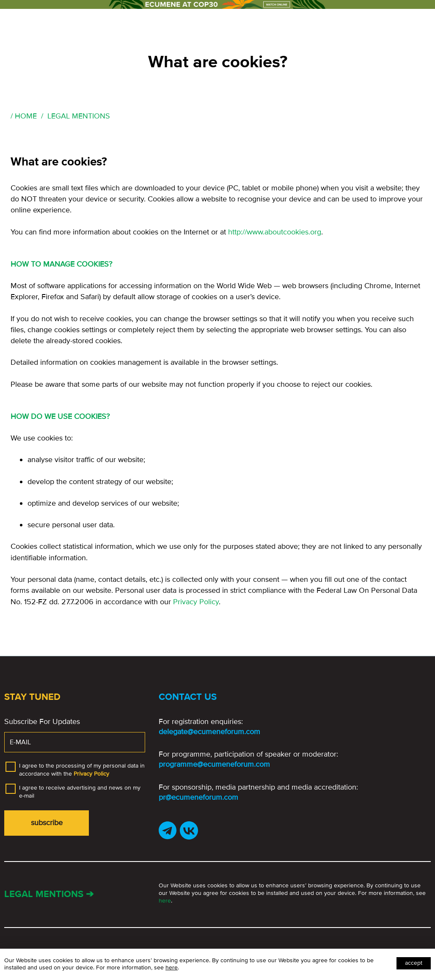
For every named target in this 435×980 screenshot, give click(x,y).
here (165, 901)
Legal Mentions (79, 116)
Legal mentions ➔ (49, 894)
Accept (414, 963)
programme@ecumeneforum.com (214, 764)
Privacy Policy (196, 602)
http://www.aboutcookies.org (275, 232)
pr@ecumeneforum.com (198, 797)
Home (26, 116)
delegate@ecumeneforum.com (209, 732)
